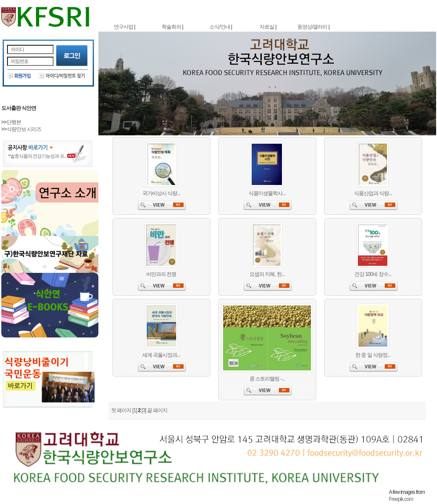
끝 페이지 (157, 410)
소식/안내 (220, 27)
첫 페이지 (121, 410)
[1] (134, 410)
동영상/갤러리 (312, 27)
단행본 (14, 122)
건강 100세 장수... (373, 274)
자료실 (267, 27)
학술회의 (171, 27)
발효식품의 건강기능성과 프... (38, 156)
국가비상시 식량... (161, 193)
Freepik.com (401, 499)
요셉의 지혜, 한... (267, 274)
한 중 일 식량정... (373, 355)
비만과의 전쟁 (161, 274)
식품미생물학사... (267, 193)
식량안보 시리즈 (24, 129)
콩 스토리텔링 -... (267, 379)
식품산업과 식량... (373, 193)
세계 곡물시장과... (161, 355)
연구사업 (123, 27)
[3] (144, 410)
